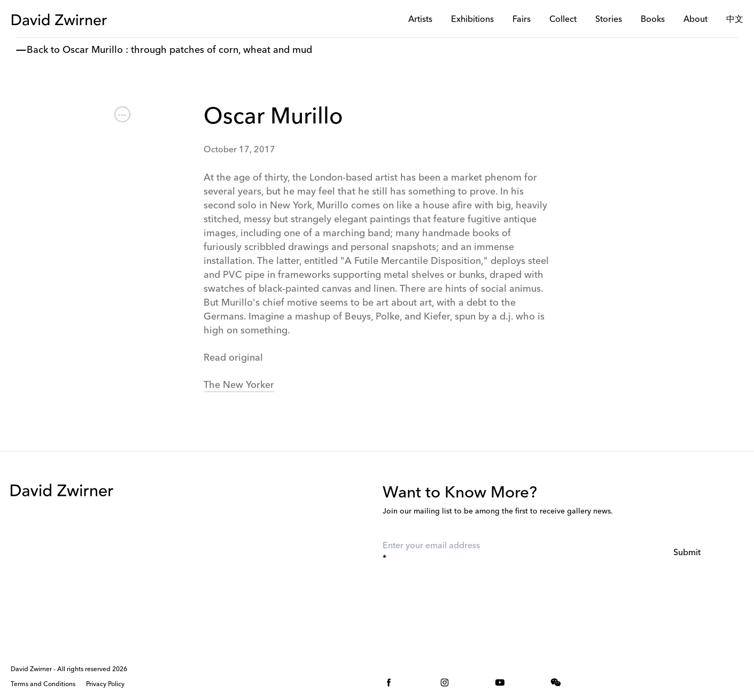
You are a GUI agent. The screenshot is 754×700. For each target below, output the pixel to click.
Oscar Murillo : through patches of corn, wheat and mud (187, 50)
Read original (233, 358)
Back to (43, 50)
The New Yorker (239, 385)
